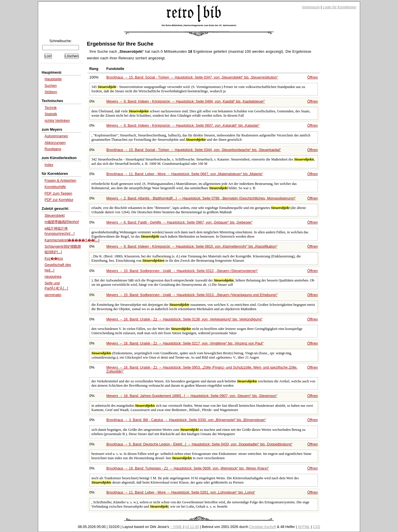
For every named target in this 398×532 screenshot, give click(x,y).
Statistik (51, 114)
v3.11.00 (192, 527)
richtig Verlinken (57, 121)
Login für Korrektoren (340, 7)
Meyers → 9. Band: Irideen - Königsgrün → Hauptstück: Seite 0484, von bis (186, 101)
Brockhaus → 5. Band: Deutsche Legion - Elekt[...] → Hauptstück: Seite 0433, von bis (199, 444)
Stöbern (51, 92)
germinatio (53, 295)
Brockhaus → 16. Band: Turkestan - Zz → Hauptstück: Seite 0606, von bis (188, 468)
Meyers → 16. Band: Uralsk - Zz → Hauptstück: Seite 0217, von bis (185, 343)
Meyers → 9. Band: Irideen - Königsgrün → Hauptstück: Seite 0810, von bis (192, 247)
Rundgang (53, 149)
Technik (51, 108)
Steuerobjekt (55, 216)
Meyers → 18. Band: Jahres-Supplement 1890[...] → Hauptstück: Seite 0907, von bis (192, 396)
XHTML (304, 527)
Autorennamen (56, 136)
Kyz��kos (54, 259)
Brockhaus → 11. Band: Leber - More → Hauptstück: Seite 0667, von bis (185, 174)
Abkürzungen (55, 143)
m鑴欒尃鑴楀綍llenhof (62, 222)
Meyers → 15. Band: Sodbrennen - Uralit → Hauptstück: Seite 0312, (182, 271)
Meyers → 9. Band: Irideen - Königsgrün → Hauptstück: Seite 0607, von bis (183, 126)
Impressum (311, 7)
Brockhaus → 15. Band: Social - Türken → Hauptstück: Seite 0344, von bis (194, 150)
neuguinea (53, 277)
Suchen (51, 86)
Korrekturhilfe (55, 187)
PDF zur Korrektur (59, 200)
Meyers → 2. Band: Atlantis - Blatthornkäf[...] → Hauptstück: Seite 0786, (201, 198)
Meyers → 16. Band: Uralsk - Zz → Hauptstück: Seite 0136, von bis (185, 319)
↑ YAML (176, 527)
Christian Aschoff (262, 527)
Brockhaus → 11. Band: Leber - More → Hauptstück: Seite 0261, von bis (181, 492)
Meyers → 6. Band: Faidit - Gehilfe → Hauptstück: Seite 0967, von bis (179, 222)
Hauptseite (53, 79)
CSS (317, 527)
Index (49, 165)
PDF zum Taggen (58, 193)
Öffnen (313, 77)
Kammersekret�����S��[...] (72, 240)
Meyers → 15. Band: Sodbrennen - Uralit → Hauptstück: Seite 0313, (192, 295)
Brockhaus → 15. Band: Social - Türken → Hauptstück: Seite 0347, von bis (192, 77)
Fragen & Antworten (60, 181)
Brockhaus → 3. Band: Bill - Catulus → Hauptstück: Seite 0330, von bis (186, 420)
